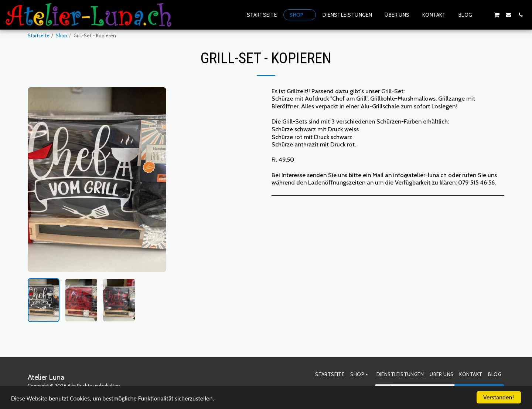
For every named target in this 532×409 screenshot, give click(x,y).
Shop (62, 36)
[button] (485, 15)
